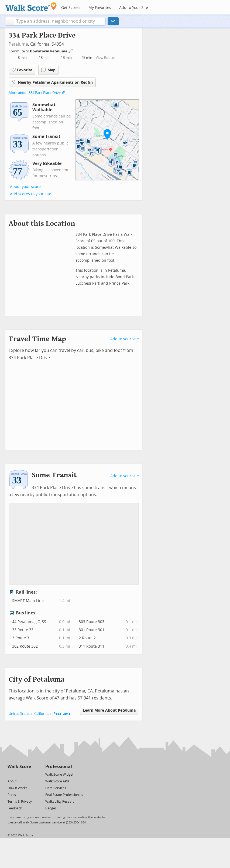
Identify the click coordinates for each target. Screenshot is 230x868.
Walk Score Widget (59, 775)
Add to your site (125, 339)
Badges (51, 808)
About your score (25, 187)
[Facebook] (19, 774)
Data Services (56, 788)
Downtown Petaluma (49, 51)
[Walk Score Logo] (31, 7)
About (12, 781)
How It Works (17, 788)
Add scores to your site (31, 194)
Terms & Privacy (20, 802)
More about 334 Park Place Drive (35, 93)
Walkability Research (61, 802)
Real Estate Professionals (64, 795)
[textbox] (60, 21)
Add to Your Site (134, 8)
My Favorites (100, 8)
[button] (10, 21)
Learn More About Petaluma (109, 710)
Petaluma (18, 44)
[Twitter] (11, 774)
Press (12, 795)
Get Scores (71, 8)
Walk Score (19, 767)
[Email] (27, 774)
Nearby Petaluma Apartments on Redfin (52, 82)
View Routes (106, 58)
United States (19, 714)
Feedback (15, 808)
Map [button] (48, 70)
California (42, 714)
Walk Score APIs (57, 781)
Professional (59, 767)
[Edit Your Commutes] (71, 50)
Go (113, 21)
